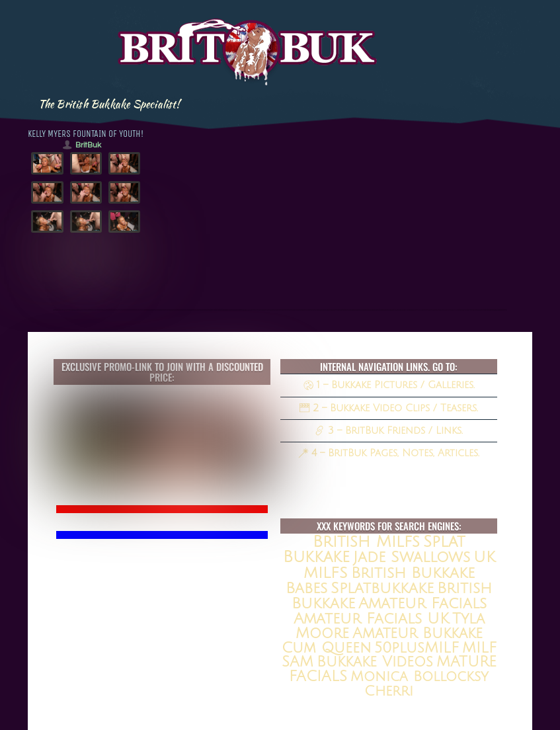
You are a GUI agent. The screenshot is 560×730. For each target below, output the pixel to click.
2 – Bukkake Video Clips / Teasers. (389, 408)
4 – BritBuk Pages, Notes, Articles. (389, 453)
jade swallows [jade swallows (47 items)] (412, 557)
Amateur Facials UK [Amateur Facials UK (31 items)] (371, 619)
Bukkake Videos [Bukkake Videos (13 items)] (375, 662)
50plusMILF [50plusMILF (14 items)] (417, 648)
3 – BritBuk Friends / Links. (389, 430)
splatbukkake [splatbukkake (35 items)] (382, 588)
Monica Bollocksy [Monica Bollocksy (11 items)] (420, 677)
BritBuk (88, 145)
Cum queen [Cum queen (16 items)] (326, 648)
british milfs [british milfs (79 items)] (366, 542)
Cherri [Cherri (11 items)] (389, 691)
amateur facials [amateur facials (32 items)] (422, 603)
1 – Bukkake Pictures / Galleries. (389, 385)
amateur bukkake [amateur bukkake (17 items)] (418, 633)
